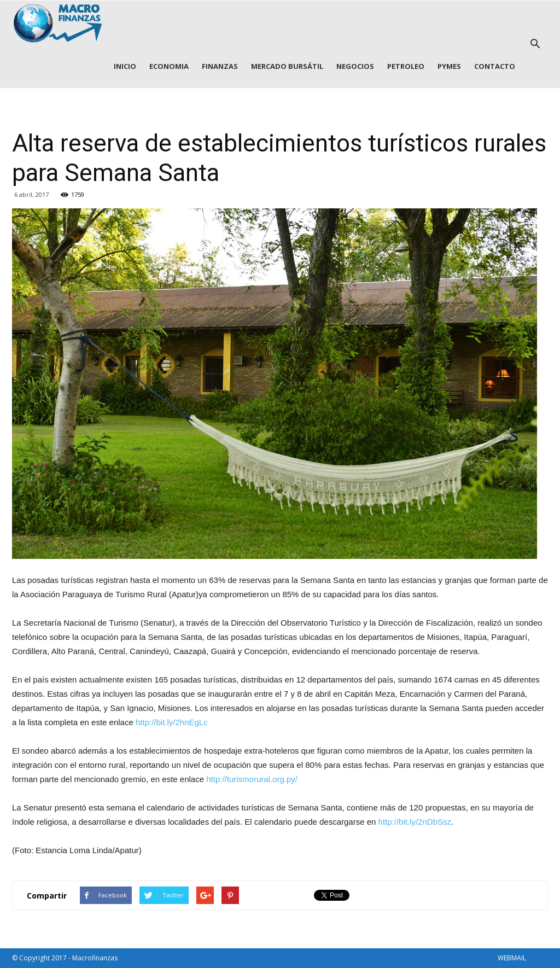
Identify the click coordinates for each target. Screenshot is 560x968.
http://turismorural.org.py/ (252, 779)
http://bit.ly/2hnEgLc (172, 722)
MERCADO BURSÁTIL (287, 66)
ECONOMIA (169, 66)
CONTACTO (495, 66)
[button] (535, 44)
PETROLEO (406, 66)
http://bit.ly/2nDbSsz (415, 822)
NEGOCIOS (355, 66)
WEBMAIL (512, 958)
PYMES (449, 66)
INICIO (125, 66)
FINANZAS (220, 66)
